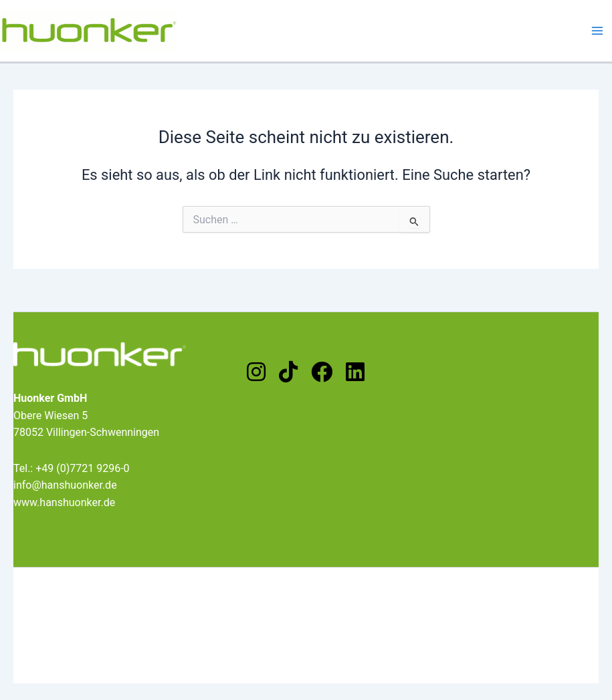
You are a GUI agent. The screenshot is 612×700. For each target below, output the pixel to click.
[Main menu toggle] (597, 31)
